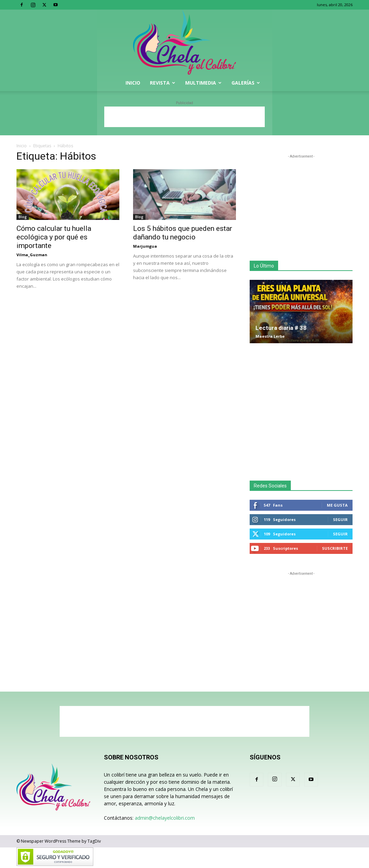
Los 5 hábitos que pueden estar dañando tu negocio (183, 233)
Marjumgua (145, 246)
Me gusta (337, 505)
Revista (163, 83)
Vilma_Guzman (32, 255)
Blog (23, 217)
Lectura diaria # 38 (281, 328)
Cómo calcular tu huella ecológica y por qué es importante (54, 237)
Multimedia (203, 83)
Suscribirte (335, 548)
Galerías (246, 83)
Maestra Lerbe (270, 336)
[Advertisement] (184, 117)
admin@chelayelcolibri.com (165, 818)
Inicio (133, 83)
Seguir (340, 519)
